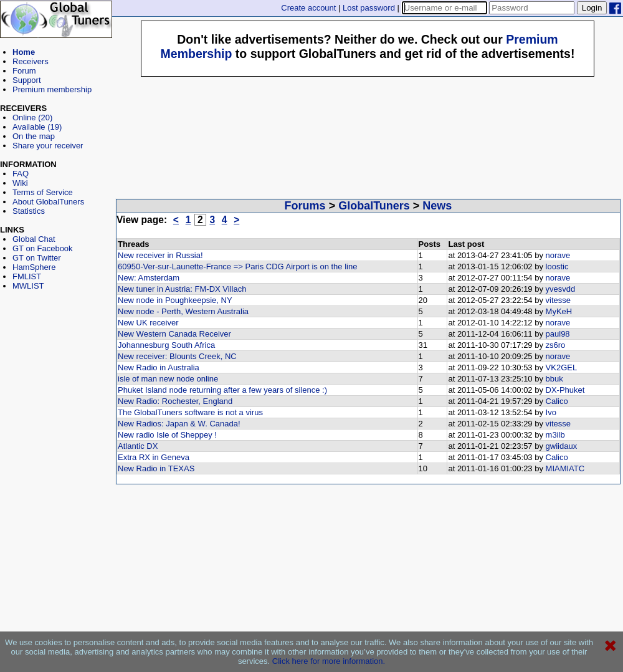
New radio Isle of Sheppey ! (167, 435)
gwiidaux (562, 446)
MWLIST (28, 286)
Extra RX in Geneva (154, 457)
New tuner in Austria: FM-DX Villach (182, 289)
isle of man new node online (168, 379)
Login (592, 8)
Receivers (31, 61)
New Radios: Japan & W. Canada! (179, 424)
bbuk (554, 379)
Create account (308, 8)
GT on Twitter (37, 258)
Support (27, 80)
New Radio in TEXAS (156, 468)
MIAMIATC (565, 468)
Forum (24, 71)
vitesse (558, 300)
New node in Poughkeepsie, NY (175, 300)
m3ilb (555, 435)
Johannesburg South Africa (166, 345)
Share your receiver (48, 146)
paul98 (558, 334)
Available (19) (37, 127)
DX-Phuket (565, 390)
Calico (557, 401)
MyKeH (559, 311)
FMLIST (27, 276)
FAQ (21, 174)
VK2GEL (562, 367)
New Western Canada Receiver (174, 334)
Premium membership (52, 89)
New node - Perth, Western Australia (183, 311)
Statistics (29, 211)
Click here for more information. (329, 661)
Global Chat (34, 239)
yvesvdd (561, 289)
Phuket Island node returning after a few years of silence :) (222, 390)
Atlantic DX (138, 446)
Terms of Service (43, 192)
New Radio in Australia (159, 367)
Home (24, 52)
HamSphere (34, 267)
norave (558, 255)
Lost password (369, 8)
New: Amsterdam (149, 278)
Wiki (20, 183)
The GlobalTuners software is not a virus (190, 412)
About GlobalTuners (48, 202)
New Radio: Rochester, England (175, 401)
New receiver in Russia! (160, 255)
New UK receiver (148, 323)
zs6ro (556, 345)
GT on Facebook (43, 248)
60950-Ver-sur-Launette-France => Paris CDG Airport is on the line (237, 266)
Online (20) (32, 118)
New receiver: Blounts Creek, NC (177, 356)
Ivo (551, 412)
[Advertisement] (56, 347)
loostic (557, 266)
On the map (34, 136)
